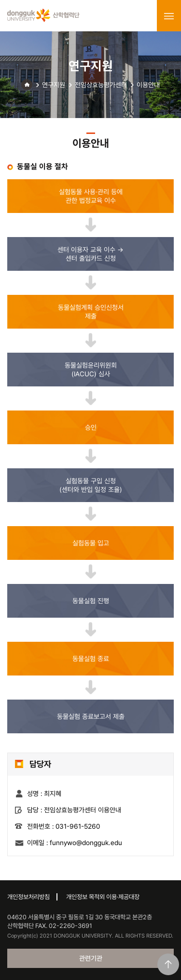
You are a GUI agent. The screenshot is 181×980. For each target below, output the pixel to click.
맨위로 (168, 964)
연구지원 (54, 85)
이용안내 (148, 85)
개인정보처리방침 (28, 897)
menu (169, 16)
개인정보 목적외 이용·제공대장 (103, 897)
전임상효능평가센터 (101, 85)
